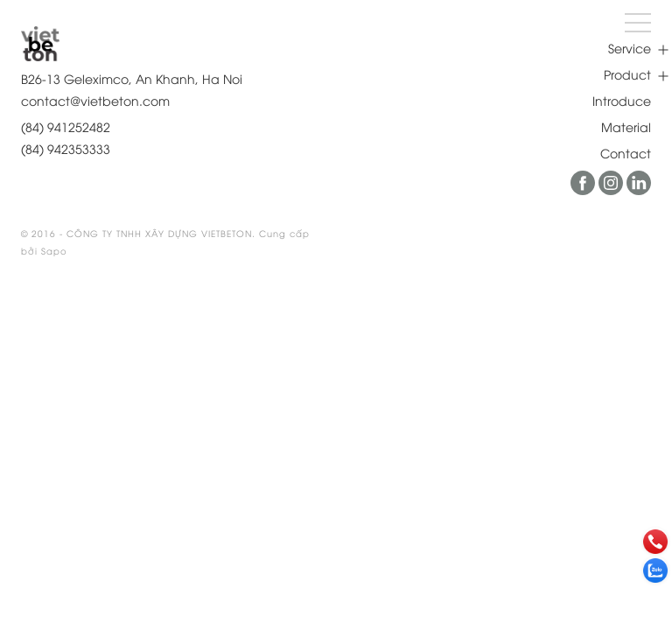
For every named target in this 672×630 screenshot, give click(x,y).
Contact (626, 153)
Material (626, 126)
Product (627, 74)
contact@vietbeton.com (95, 100)
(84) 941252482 (66, 126)
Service (630, 48)
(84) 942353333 (66, 148)
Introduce (622, 100)
